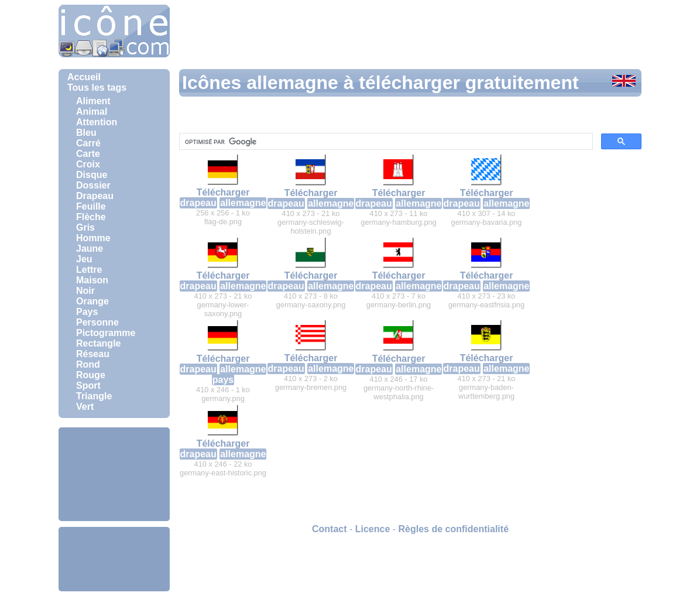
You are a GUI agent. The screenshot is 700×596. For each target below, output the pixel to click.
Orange (92, 301)
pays (223, 380)
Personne (97, 322)
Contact (330, 529)
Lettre (89, 270)
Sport (88, 386)
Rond (88, 364)
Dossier (93, 185)
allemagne (243, 203)
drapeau (198, 203)
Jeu (84, 259)
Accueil (84, 77)
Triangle (94, 396)
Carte (88, 154)
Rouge (91, 375)
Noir (85, 291)
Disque (92, 175)
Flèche (91, 217)
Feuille (91, 206)
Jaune (90, 249)
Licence (373, 529)
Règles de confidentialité (454, 529)
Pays (87, 312)
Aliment (93, 101)
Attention (97, 122)
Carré (88, 143)
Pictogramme (106, 333)
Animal (92, 112)
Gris (85, 227)
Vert (85, 407)
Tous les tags (97, 88)
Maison (92, 280)
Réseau (93, 354)
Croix (88, 164)
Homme (93, 238)
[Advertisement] (114, 474)
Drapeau (95, 196)
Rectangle (98, 343)
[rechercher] (385, 142)
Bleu (86, 133)
